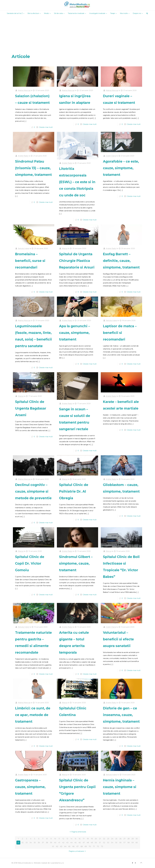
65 (69, 846)
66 (73, 846)
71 (94, 846)
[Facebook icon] (132, 863)
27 (124, 839)
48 (88, 843)
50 (96, 843)
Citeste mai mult (46, 127)
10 (55, 839)
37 (43, 843)
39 (51, 843)
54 (112, 843)
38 (47, 843)
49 (92, 843)
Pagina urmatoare (78, 851)
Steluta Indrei (23, 248)
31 (18, 843)
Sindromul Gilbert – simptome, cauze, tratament (76, 563)
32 (22, 843)
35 (35, 843)
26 (120, 839)
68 (82, 846)
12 (63, 839)
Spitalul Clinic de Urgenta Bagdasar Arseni (31, 408)
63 (61, 846)
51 (100, 843)
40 (55, 843)
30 (137, 839)
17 (84, 839)
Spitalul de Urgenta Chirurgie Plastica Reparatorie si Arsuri (77, 261)
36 (39, 843)
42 (63, 843)
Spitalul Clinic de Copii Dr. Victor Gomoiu (30, 563)
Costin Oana (111, 156)
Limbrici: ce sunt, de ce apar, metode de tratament (33, 715)
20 (96, 839)
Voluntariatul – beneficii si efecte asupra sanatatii (118, 639)
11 (59, 839)
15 (75, 839)
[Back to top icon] (141, 863)
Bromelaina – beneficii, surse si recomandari (30, 261)
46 (80, 843)
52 (104, 843)
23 (108, 839)
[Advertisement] (77, 33)
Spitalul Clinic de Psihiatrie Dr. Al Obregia (74, 491)
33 (27, 843)
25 (116, 839)
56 (120, 843)
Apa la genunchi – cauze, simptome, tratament (75, 333)
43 (67, 843)
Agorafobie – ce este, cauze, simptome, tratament (121, 168)
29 (133, 839)
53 (108, 843)
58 (128, 843)
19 (92, 839)
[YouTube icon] (135, 863)
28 (128, 839)
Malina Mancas (24, 90)
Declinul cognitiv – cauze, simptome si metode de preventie (33, 491)
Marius (65, 248)
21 (100, 839)
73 (102, 846)
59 (133, 843)
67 (77, 846)
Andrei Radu (23, 156)
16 (80, 839)
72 (98, 846)
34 (31, 843)
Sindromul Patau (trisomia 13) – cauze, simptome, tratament (33, 168)
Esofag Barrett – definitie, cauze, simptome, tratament (121, 261)
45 (75, 843)
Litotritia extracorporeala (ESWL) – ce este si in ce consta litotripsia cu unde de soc (77, 182)
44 (71, 843)
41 (59, 843)
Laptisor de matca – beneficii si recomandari (120, 333)
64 (65, 846)
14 (71, 839)
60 (137, 843)
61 (53, 846)
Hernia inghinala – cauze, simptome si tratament (120, 787)
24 (112, 839)
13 (67, 839)
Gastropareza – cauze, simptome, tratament (30, 787)
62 (57, 846)
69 (86, 846)
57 (124, 843)
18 (88, 839)
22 (104, 839)
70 (90, 846)
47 (84, 843)
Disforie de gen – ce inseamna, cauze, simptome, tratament (121, 715)
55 (116, 843)
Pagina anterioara (77, 832)
